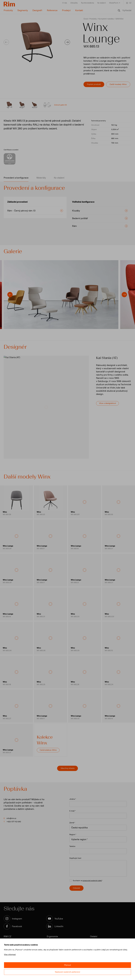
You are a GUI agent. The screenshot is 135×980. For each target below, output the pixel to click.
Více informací (10, 954)
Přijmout (68, 965)
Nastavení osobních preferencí (67, 972)
